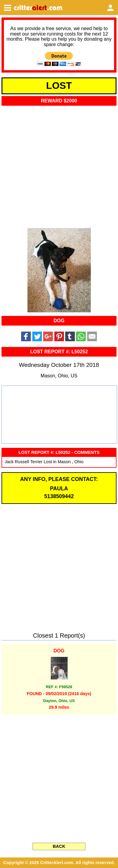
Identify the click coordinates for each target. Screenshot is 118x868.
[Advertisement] (59, 165)
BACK (59, 846)
